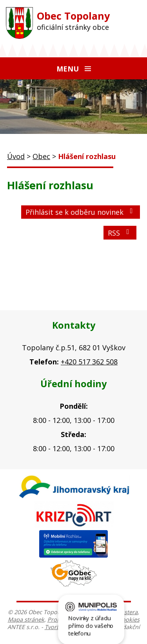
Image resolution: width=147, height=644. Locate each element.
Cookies (129, 619)
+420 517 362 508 (89, 362)
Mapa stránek (26, 619)
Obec (41, 156)
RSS (120, 233)
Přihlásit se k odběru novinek (81, 212)
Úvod (16, 156)
